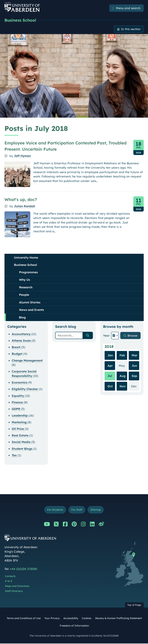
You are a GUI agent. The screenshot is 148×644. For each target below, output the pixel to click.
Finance (18, 402)
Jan (110, 356)
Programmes (28, 272)
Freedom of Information (74, 626)
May (123, 366)
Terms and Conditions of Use (24, 619)
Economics (20, 383)
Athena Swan (22, 341)
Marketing (20, 422)
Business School (21, 20)
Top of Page (134, 605)
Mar (134, 356)
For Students (55, 510)
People (24, 295)
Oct (110, 386)
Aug (123, 376)
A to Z (9, 581)
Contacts (10, 577)
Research (26, 287)
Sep (134, 376)
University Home (26, 258)
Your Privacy (52, 619)
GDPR (16, 409)
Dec (135, 386)
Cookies (87, 619)
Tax (15, 455)
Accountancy (22, 334)
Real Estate (21, 435)
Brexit (17, 347)
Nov (123, 386)
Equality (18, 396)
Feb (122, 356)
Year (106, 336)
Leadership (20, 416)
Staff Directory (14, 591)
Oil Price (18, 429)
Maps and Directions (17, 586)
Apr (110, 366)
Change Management (27, 361)
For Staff (77, 510)
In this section (131, 29)
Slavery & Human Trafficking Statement (118, 619)
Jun (134, 366)
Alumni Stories (30, 302)
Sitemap (96, 510)
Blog (22, 318)
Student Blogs (22, 449)
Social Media (22, 442)
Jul (110, 376)
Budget (17, 354)
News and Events (32, 310)
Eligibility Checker (25, 389)
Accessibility (71, 619)
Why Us (25, 280)
